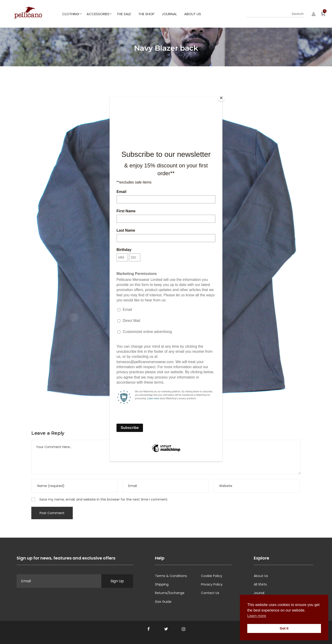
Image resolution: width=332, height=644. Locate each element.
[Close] (221, 98)
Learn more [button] (257, 616)
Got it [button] (284, 628)
